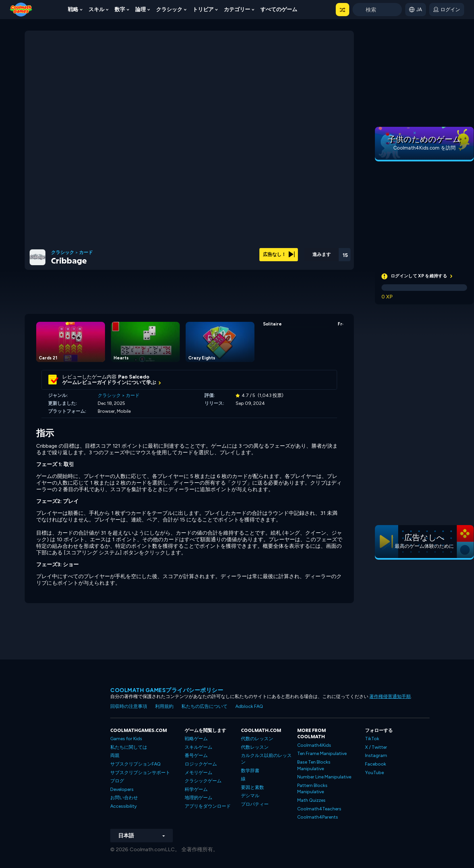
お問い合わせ (124, 798)
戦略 (73, 9)
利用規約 (164, 706)
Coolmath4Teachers (319, 809)
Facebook (376, 764)
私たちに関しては (129, 747)
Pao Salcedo (134, 377)
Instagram (376, 756)
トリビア (203, 9)
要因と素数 (252, 787)
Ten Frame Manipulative (322, 754)
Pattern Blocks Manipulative (312, 789)
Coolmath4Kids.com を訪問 (424, 148)
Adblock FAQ (249, 706)
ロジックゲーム (201, 764)
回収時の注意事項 (129, 706)
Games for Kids (126, 739)
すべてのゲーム (279, 9)
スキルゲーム (198, 747)
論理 (141, 9)
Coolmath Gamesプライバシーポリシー (167, 690)
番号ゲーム (196, 756)
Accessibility (123, 806)
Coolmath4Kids (314, 745)
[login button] (447, 10)
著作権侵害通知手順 (390, 697)
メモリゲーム (198, 773)
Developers (122, 789)
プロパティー (255, 804)
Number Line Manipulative (324, 777)
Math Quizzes (311, 800)
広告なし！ (279, 254)
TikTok (372, 739)
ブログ (117, 781)
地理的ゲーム (198, 798)
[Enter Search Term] (377, 10)
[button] (342, 10)
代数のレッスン (257, 739)
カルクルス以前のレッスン (266, 759)
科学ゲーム (196, 789)
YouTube (374, 773)
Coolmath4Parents (318, 817)
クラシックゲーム (203, 781)
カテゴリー (237, 9)
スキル (96, 9)
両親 (115, 756)
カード (86, 253)
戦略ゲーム (196, 739)
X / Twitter (376, 747)
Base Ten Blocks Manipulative (314, 765)
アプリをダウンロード (208, 806)
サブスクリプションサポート (140, 773)
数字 (120, 9)
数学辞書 (250, 771)
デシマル (250, 796)
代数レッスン (255, 747)
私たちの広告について (204, 706)
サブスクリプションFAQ (135, 764)
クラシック (169, 9)
